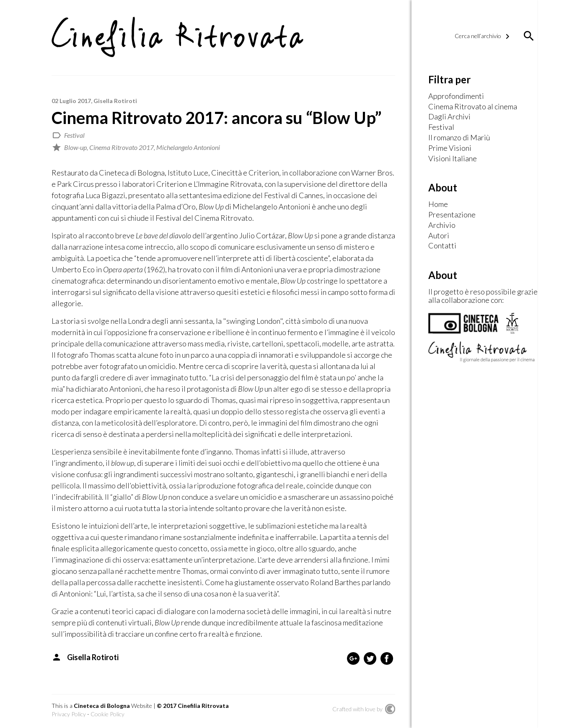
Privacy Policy (69, 714)
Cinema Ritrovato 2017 (122, 147)
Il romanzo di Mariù (459, 138)
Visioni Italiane (453, 159)
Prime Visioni (450, 148)
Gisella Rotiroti (115, 101)
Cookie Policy (107, 714)
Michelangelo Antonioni (188, 147)
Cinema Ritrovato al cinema (473, 107)
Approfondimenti (456, 96)
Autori (439, 236)
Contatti (442, 246)
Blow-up (75, 147)
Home (438, 204)
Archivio (442, 225)
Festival (74, 135)
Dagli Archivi (449, 117)
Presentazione (452, 215)
